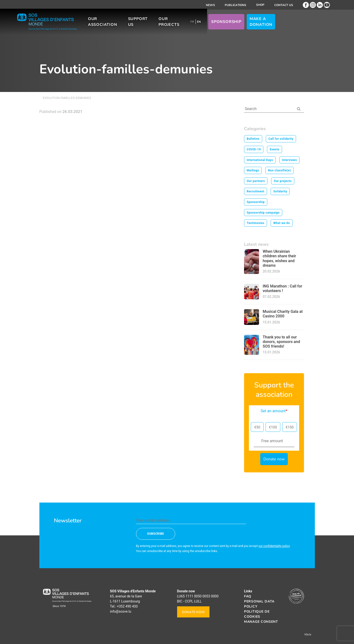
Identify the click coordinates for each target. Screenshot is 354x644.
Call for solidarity (281, 139)
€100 (273, 427)
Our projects (193, 24)
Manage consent (261, 622)
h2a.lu (308, 634)
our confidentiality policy (274, 546)
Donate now (193, 612)
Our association (118, 24)
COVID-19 (254, 149)
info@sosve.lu (121, 611)
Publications (236, 5)
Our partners (256, 181)
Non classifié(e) (279, 170)
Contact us (284, 5)
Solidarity (280, 191)
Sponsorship (257, 24)
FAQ (248, 596)
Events (275, 149)
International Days (260, 160)
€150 (290, 427)
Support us (159, 24)
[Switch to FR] (223, 24)
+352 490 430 (127, 606)
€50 (257, 427)
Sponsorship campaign (263, 213)
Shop (260, 5)
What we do (282, 223)
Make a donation (291, 24)
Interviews (289, 160)
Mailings (253, 170)
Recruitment (256, 191)
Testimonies (256, 223)
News (210, 5)
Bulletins (253, 139)
